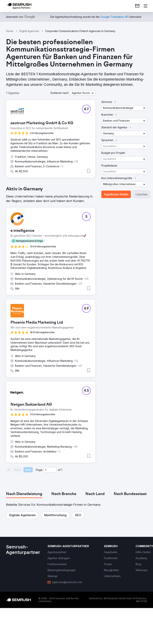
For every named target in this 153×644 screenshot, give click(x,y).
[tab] (24, 494)
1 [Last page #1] (62, 470)
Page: (39, 470)
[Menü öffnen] (146, 6)
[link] (137, 6)
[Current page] (50, 470)
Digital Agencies (29, 31)
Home (10, 31)
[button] (83, 93)
